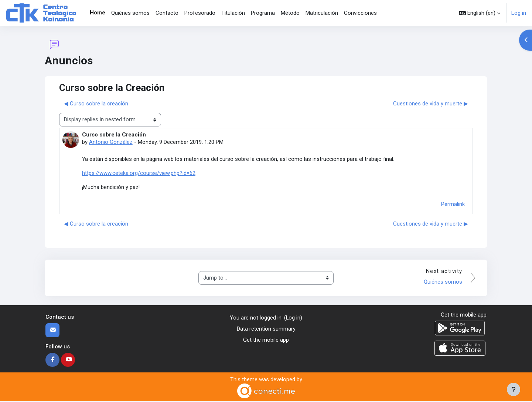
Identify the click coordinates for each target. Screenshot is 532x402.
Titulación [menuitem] (233, 13)
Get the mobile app (266, 341)
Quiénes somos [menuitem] (130, 13)
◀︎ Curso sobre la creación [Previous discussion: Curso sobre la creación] (96, 104)
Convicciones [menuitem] (360, 13)
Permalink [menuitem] (453, 205)
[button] (480, 13)
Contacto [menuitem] (167, 13)
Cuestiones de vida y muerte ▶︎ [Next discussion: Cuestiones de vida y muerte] (431, 104)
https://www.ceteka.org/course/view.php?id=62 (139, 173)
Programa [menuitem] (263, 13)
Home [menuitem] (98, 13)
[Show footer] (514, 389)
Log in (519, 13)
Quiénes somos (443, 283)
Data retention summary (266, 330)
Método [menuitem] (290, 13)
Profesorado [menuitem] (200, 13)
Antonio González (111, 142)
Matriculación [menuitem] (322, 13)
